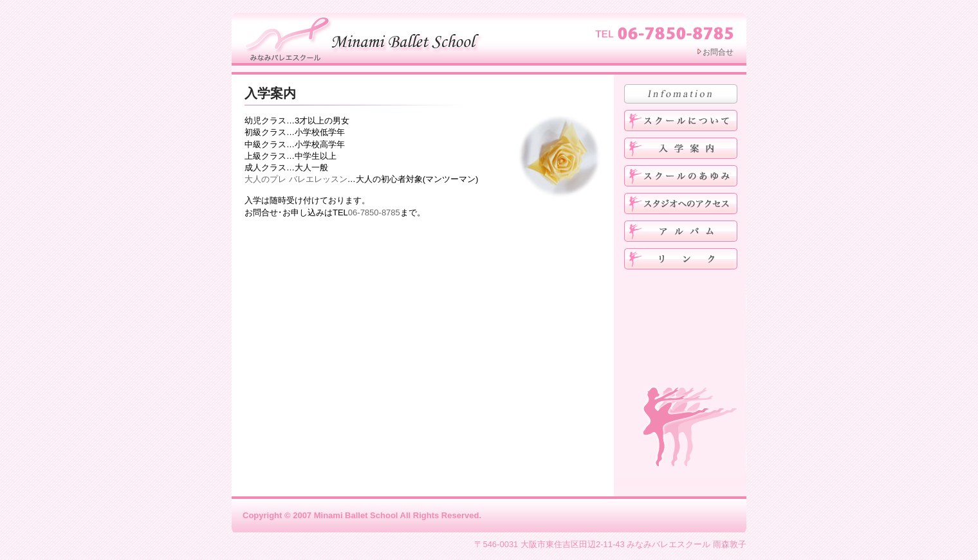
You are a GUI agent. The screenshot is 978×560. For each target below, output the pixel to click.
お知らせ (681, 94)
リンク (681, 259)
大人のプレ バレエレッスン (296, 179)
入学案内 (270, 93)
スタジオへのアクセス (681, 203)
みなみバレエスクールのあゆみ (681, 176)
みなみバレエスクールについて (681, 121)
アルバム (681, 231)
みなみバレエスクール (365, 38)
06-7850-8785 (374, 212)
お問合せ (718, 52)
